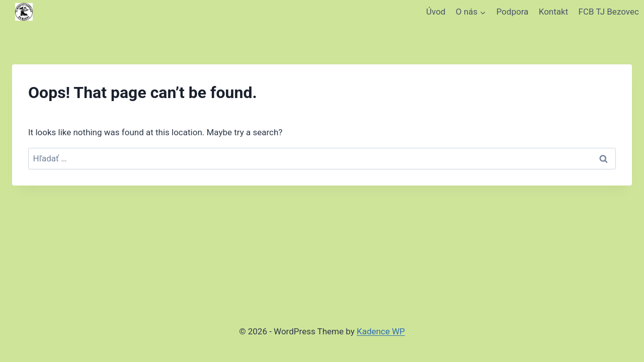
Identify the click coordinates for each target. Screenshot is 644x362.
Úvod (436, 12)
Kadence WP (381, 331)
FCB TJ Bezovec (609, 12)
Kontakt (554, 12)
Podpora (513, 12)
